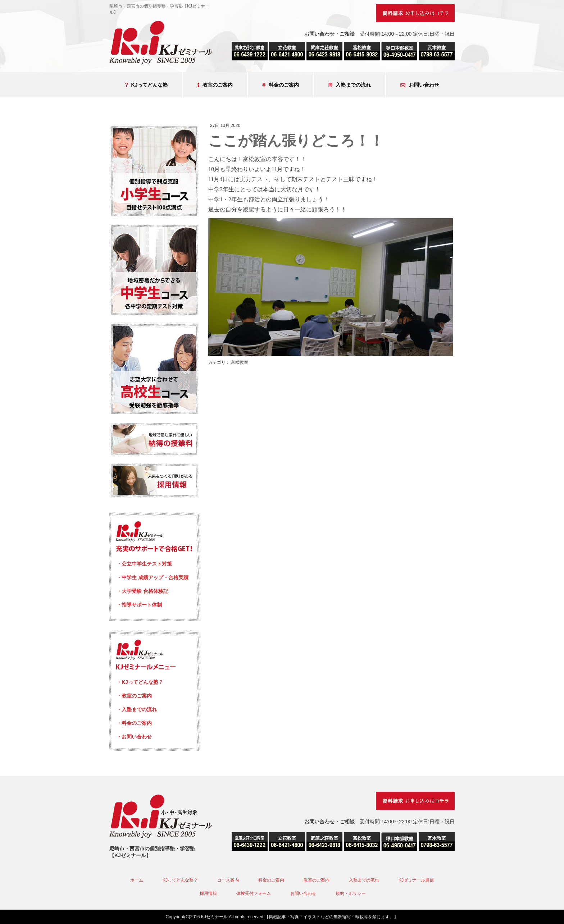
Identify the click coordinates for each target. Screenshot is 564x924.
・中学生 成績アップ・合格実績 (153, 577)
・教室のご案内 (134, 696)
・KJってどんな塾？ (140, 682)
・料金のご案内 (134, 723)
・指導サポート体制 (139, 605)
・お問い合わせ (134, 737)
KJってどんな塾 (146, 85)
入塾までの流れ (350, 85)
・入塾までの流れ (137, 709)
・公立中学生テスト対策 (144, 564)
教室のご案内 (215, 85)
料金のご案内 (281, 85)
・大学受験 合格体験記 (142, 591)
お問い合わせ (420, 85)
